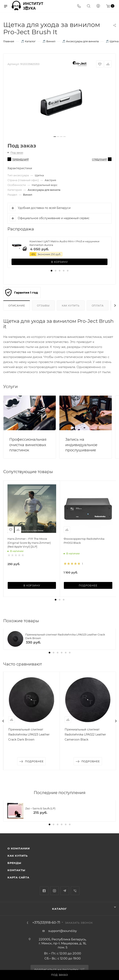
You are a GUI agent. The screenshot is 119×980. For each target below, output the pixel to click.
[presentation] (3, 721)
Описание (17, 306)
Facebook (44, 891)
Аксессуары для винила (44, 190)
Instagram (54, 891)
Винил (28, 195)
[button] (52, 271)
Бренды (14, 863)
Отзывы (43, 306)
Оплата (98, 306)
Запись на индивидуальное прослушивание (81, 445)
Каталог (59, 909)
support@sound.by (63, 931)
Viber (75, 891)
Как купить (71, 306)
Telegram (65, 891)
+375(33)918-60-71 (46, 923)
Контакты (16, 870)
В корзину (59, 262)
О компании (19, 848)
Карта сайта (18, 877)
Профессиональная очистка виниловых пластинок (28, 445)
